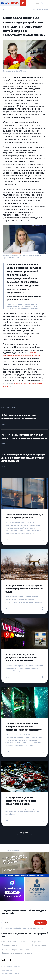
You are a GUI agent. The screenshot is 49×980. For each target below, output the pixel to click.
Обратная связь (39, 945)
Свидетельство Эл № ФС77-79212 (16, 941)
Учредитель (37, 941)
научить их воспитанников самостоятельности (21, 354)
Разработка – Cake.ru (11, 974)
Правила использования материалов (18, 953)
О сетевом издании (10, 945)
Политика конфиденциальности (16, 950)
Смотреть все (24, 833)
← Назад (5, 9)
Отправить (41, 923)
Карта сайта (7, 970)
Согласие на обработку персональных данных (24, 928)
